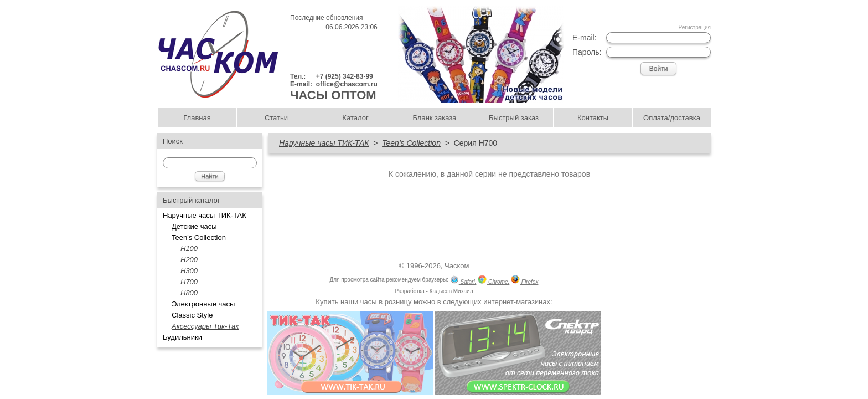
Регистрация (695, 27)
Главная (197, 118)
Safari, (463, 281)
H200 (189, 260)
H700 (189, 282)
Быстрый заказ (514, 118)
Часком (457, 266)
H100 (189, 249)
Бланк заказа (434, 118)
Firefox (525, 281)
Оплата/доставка (672, 118)
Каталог (355, 118)
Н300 (189, 271)
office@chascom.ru (347, 84)
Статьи (276, 118)
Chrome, (494, 281)
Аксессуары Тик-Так (205, 326)
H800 (189, 293)
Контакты (593, 118)
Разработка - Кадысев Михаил (434, 291)
